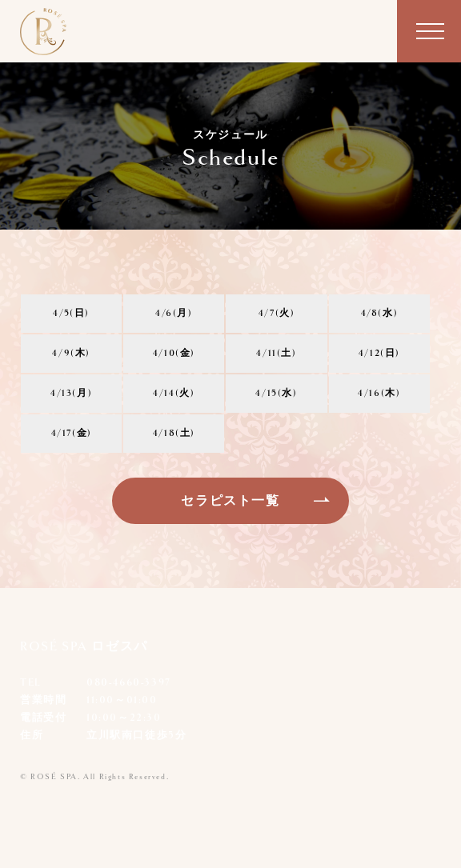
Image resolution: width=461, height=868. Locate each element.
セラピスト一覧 (230, 501)
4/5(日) (71, 313)
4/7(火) (277, 313)
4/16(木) (379, 393)
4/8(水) (380, 313)
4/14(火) (174, 393)
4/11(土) (276, 353)
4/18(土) (174, 433)
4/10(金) (174, 353)
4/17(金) (72, 433)
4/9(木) (71, 353)
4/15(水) (276, 393)
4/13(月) (71, 393)
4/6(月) (174, 313)
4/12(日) (379, 353)
